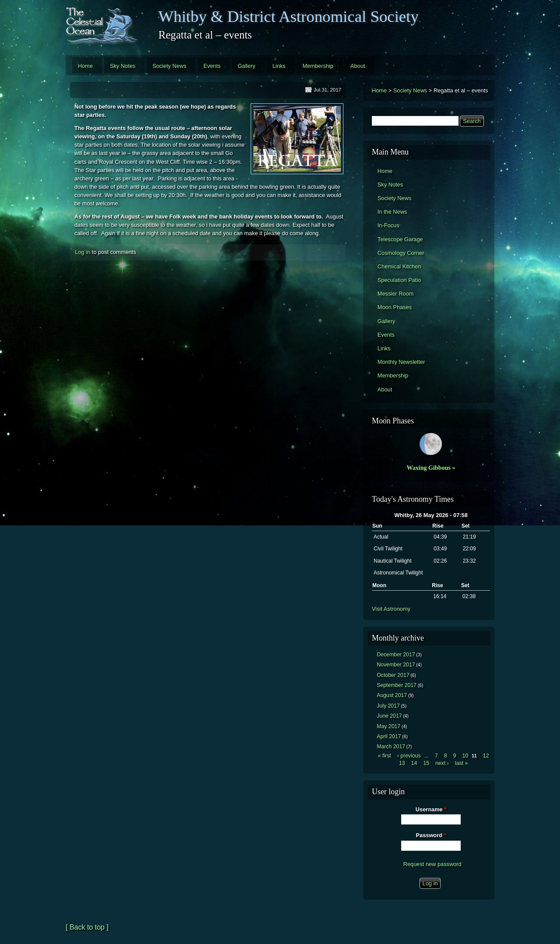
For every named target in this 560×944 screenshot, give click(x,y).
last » (461, 763)
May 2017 (388, 726)
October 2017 (393, 675)
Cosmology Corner (401, 253)
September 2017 (397, 685)
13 (402, 763)
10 (465, 756)
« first (385, 756)
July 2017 (388, 706)
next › (442, 763)
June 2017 (389, 716)
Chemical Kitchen (399, 266)
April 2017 (389, 736)
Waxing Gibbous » (431, 468)
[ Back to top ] (87, 927)
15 (426, 763)
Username (431, 809)
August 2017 (392, 695)
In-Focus (388, 225)
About (358, 66)
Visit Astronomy (391, 609)
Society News (169, 66)
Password (431, 835)
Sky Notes (122, 66)
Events (212, 66)
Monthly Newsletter (401, 362)
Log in (82, 252)
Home (85, 66)
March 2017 (391, 747)
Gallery (247, 66)
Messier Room (396, 294)
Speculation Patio (399, 280)
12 (486, 756)
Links (279, 66)
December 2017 (396, 655)
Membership (318, 66)
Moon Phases (395, 307)
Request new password (432, 864)
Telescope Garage (400, 239)
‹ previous (409, 756)
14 (414, 763)
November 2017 (396, 665)
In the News (392, 212)
